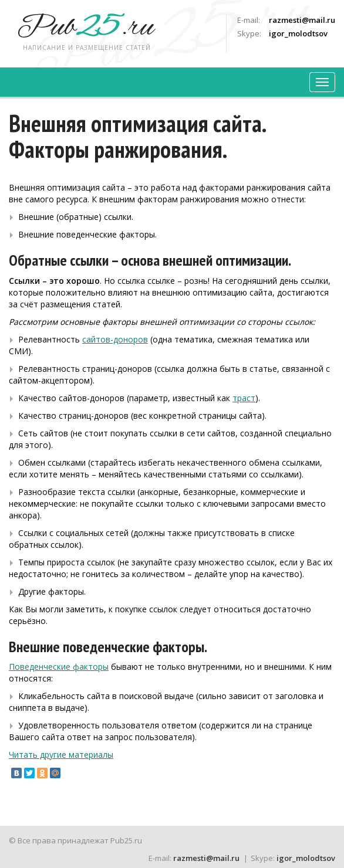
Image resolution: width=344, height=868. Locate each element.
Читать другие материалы (61, 755)
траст (244, 398)
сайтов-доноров (115, 339)
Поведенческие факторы (59, 667)
